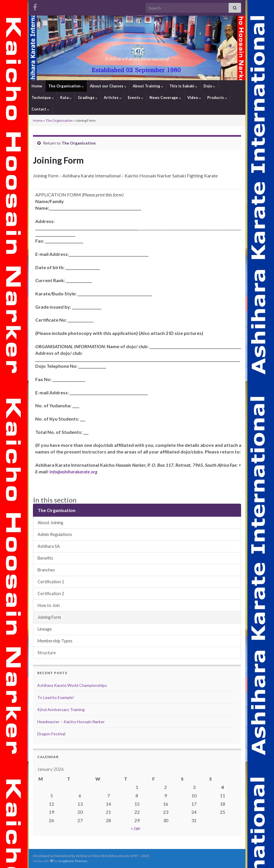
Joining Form (49, 617)
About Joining (50, 523)
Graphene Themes (73, 861)
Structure (47, 653)
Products (217, 98)
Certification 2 (51, 594)
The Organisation (66, 86)
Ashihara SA (49, 546)
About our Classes (108, 86)
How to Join (49, 605)
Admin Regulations (55, 534)
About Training (148, 86)
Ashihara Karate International (137, 57)
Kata (66, 98)
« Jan (135, 828)
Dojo (209, 86)
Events (136, 98)
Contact (40, 109)
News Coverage (165, 98)
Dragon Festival (51, 734)
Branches (46, 570)
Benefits (45, 558)
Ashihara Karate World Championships (72, 685)
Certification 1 (51, 582)
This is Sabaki (183, 86)
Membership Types (55, 641)
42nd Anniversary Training (61, 709)
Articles (113, 98)
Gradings (88, 98)
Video (194, 98)
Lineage (45, 629)
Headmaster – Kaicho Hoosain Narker (71, 722)
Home (37, 86)
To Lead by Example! (56, 697)
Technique (43, 98)
